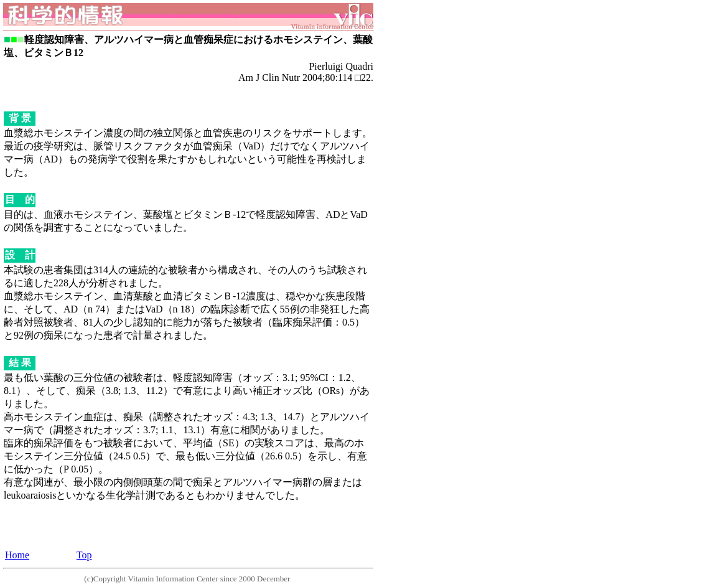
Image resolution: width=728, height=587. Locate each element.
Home (17, 555)
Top (84, 555)
